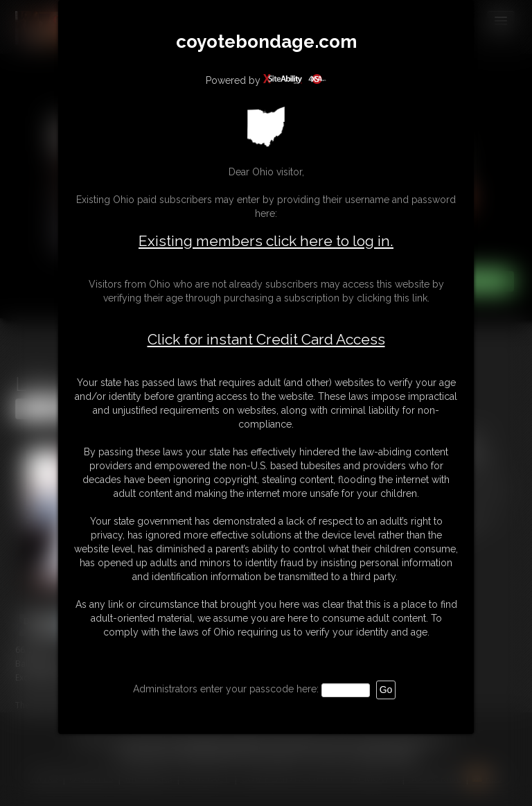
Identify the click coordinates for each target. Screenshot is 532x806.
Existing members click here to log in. (266, 241)
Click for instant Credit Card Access (266, 340)
